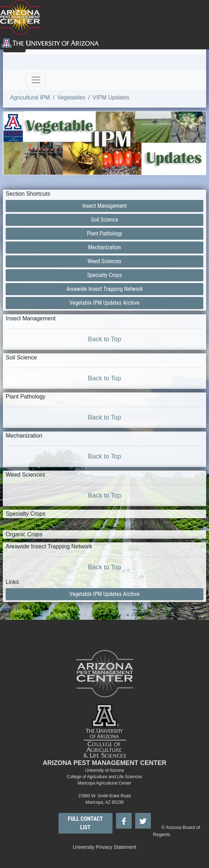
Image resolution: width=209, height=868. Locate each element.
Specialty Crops (104, 275)
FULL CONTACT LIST (85, 823)
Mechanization (104, 247)
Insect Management (104, 206)
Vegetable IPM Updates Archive (105, 303)
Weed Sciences (104, 261)
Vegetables (71, 97)
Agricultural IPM (30, 97)
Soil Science (104, 220)
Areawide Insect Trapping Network (105, 289)
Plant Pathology (105, 234)
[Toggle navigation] (36, 80)
